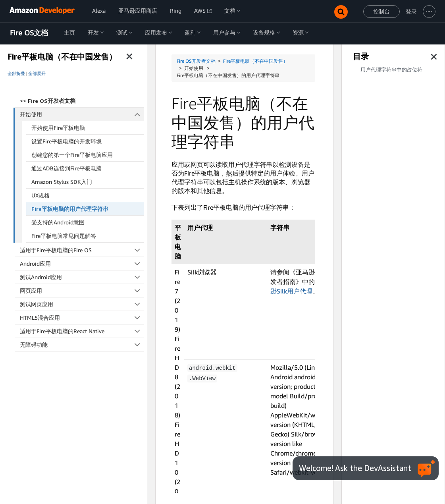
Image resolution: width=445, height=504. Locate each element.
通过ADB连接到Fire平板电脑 (66, 168)
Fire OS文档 (29, 33)
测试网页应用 (82, 304)
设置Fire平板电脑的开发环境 (66, 141)
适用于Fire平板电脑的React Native (82, 331)
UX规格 (40, 195)
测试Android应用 (82, 277)
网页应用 (82, 291)
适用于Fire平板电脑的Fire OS (82, 250)
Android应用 (82, 264)
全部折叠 (16, 73)
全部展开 (37, 73)
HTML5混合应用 (82, 318)
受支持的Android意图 (58, 222)
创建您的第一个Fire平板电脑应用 (72, 155)
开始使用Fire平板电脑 (58, 128)
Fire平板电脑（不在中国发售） (255, 61)
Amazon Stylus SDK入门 (62, 182)
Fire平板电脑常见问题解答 (64, 236)
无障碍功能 (82, 345)
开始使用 (82, 114)
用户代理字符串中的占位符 (391, 70)
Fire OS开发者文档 (196, 61)
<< (48, 101)
